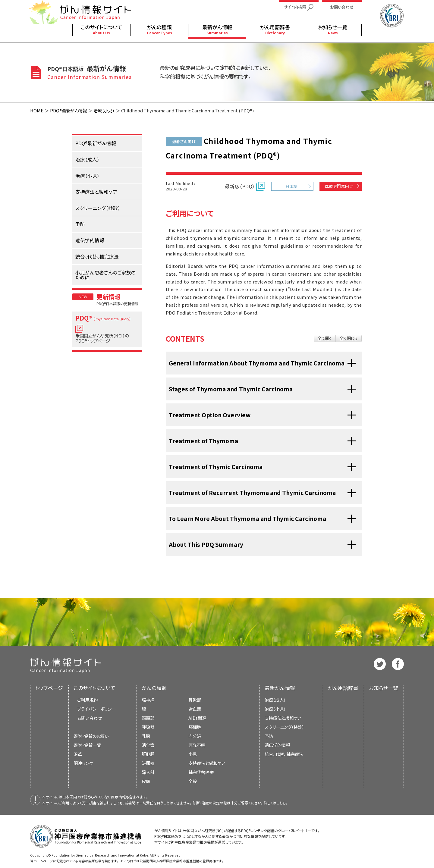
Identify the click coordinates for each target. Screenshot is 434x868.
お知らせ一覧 (384, 688)
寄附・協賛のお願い (91, 736)
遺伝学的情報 (277, 745)
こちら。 (282, 803)
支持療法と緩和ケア (283, 718)
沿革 (78, 754)
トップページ (49, 688)
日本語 (291, 186)
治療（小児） (104, 110)
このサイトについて (94, 688)
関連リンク (83, 763)
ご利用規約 (87, 700)
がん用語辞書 (343, 688)
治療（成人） (275, 700)
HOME (37, 110)
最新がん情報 (280, 688)
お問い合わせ (89, 718)
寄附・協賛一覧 (87, 745)
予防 (269, 736)
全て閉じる (349, 338)
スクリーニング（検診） (284, 727)
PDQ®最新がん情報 (68, 110)
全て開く (325, 338)
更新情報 (108, 296)
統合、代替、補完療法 (284, 754)
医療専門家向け (339, 186)
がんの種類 (154, 688)
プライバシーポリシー (96, 709)
